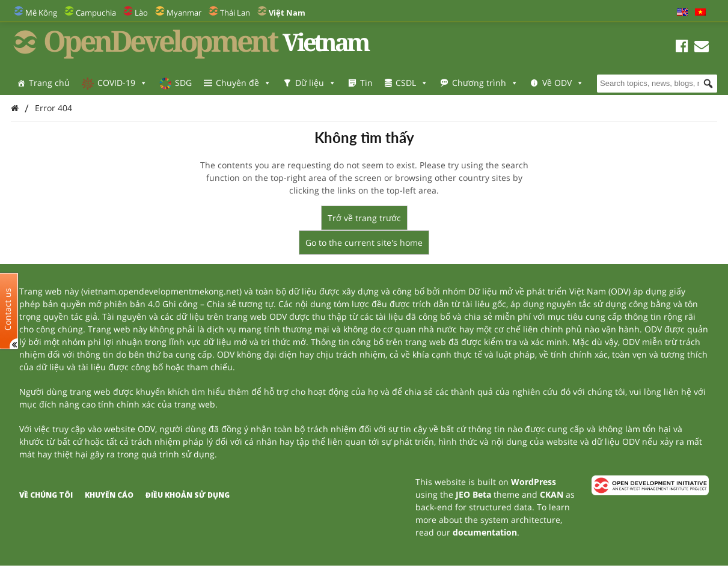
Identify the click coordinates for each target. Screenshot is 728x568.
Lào (141, 13)
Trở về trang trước (364, 218)
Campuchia (96, 13)
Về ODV (563, 83)
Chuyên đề (243, 83)
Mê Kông (41, 13)
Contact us (8, 309)
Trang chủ (49, 83)
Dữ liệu (316, 83)
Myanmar (184, 13)
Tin (366, 83)
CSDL (412, 83)
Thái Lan (235, 13)
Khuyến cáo (109, 495)
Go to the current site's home (364, 243)
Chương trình (485, 83)
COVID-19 (122, 83)
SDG (183, 83)
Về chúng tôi (46, 495)
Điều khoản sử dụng (188, 495)
